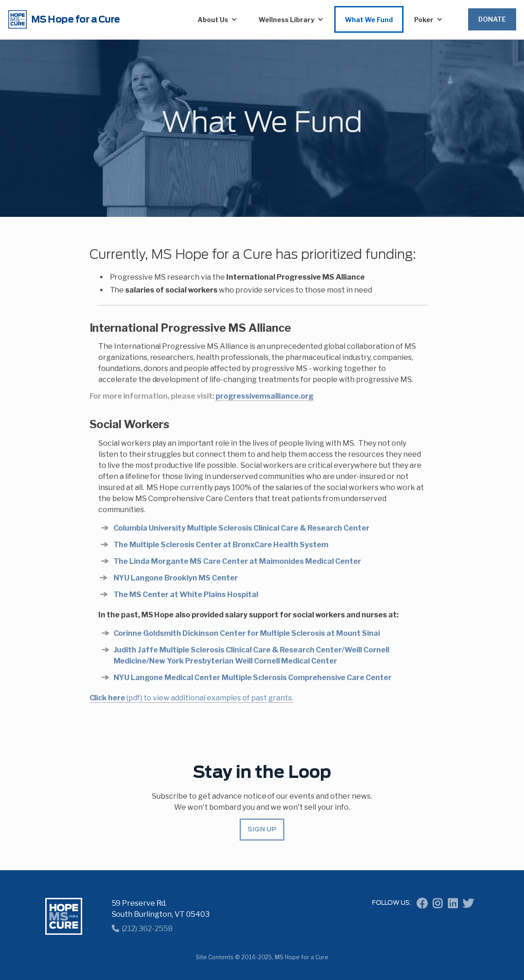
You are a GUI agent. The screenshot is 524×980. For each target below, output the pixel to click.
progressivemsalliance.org (265, 396)
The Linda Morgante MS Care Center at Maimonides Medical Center (237, 561)
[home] (90, 19)
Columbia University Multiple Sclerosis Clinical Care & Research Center (241, 528)
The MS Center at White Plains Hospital (186, 595)
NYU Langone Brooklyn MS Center (176, 578)
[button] (217, 19)
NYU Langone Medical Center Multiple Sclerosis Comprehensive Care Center (253, 678)
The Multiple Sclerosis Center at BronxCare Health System (221, 545)
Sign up (262, 830)
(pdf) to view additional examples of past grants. (191, 698)
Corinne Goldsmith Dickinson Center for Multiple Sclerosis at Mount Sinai (247, 633)
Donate (492, 19)
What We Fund (369, 20)
